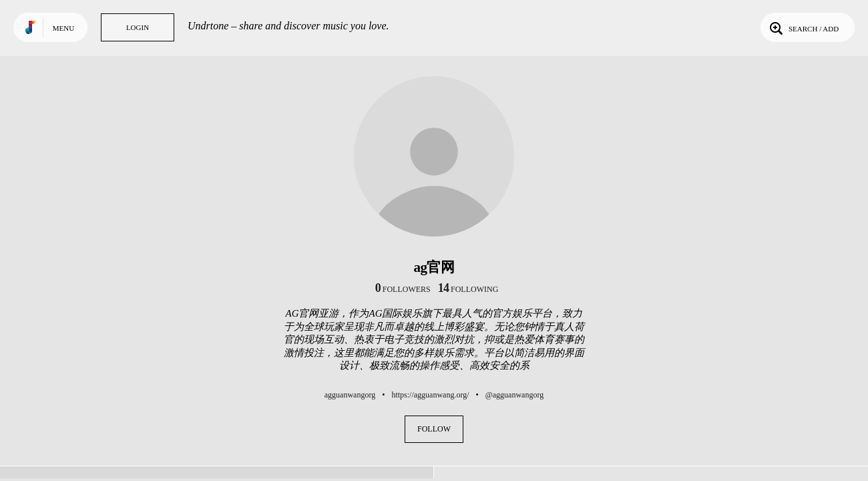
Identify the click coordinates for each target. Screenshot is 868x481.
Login (138, 27)
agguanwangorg (350, 395)
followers (403, 289)
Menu (63, 28)
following (468, 289)
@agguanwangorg (514, 395)
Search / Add (803, 27)
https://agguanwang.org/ (430, 395)
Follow (434, 429)
